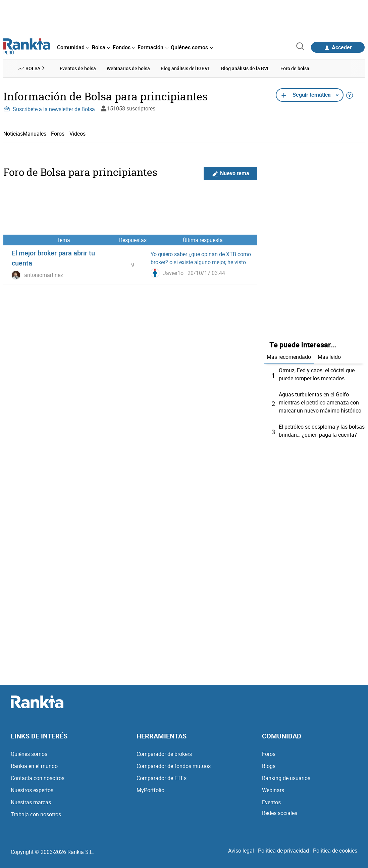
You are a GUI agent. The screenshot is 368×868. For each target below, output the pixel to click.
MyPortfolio (150, 790)
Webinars (273, 790)
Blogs (269, 766)
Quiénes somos (29, 754)
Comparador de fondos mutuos (174, 766)
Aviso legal (241, 851)
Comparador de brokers (164, 754)
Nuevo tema (231, 173)
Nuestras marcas (31, 802)
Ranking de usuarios (286, 778)
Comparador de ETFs (162, 778)
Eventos (271, 802)
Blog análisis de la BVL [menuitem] (245, 68)
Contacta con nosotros (38, 778)
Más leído (329, 357)
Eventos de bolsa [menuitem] (78, 68)
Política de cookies (335, 851)
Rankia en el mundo (34, 766)
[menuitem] (73, 47)
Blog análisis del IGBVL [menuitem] (186, 68)
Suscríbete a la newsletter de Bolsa (49, 109)
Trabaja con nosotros (36, 814)
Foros (58, 134)
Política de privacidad (283, 851)
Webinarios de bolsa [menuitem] (128, 68)
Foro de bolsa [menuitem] (295, 68)
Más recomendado (289, 357)
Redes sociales (280, 813)
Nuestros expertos (32, 790)
